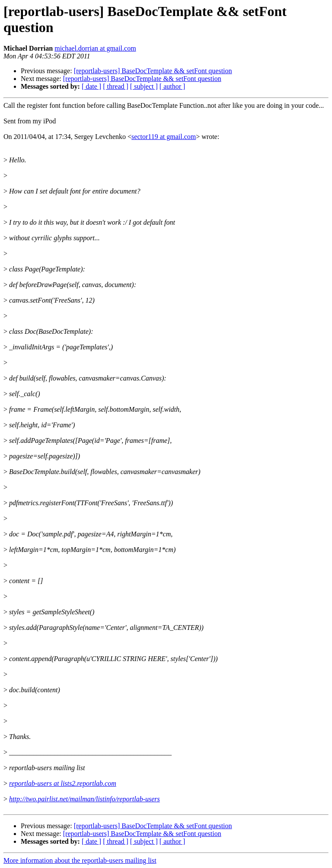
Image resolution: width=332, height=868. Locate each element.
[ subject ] (144, 86)
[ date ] (91, 86)
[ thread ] (116, 86)
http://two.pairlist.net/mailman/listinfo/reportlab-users (85, 799)
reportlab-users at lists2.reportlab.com (63, 783)
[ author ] (172, 86)
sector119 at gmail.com (164, 137)
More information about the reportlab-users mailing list (80, 860)
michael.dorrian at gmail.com (95, 48)
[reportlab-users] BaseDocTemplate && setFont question (153, 71)
